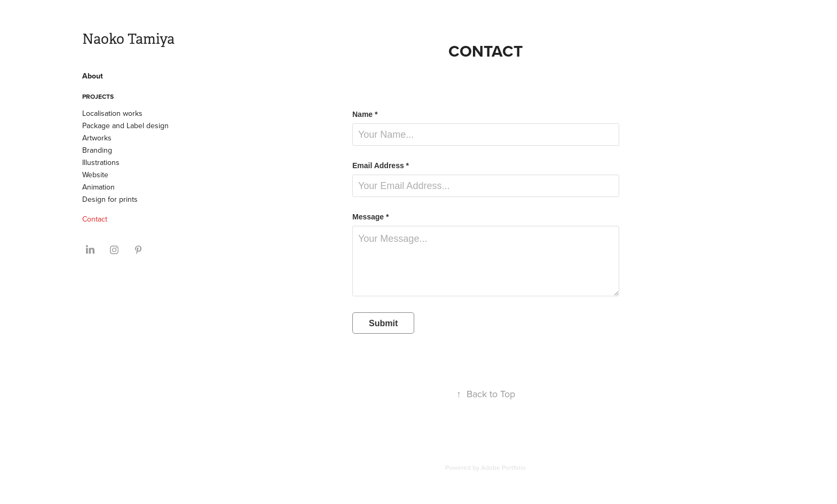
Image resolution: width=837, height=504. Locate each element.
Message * (370, 217)
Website (95, 175)
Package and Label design (125, 125)
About (93, 76)
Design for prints (110, 199)
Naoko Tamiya (128, 39)
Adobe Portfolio (503, 467)
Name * (365, 114)
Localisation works (112, 113)
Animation (98, 187)
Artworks (97, 138)
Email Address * (381, 166)
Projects (98, 96)
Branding (97, 150)
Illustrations (101, 162)
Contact (95, 219)
